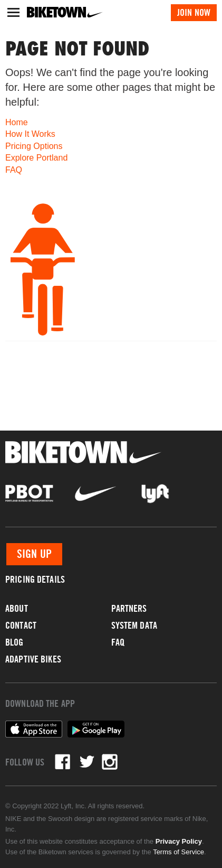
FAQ (14, 170)
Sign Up (34, 554)
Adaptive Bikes (33, 659)
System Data (134, 625)
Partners (129, 608)
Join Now (194, 12)
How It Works (30, 134)
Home (17, 122)
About (17, 608)
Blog (15, 642)
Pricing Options (34, 146)
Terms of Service (178, 852)
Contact (21, 625)
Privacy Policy (179, 841)
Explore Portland (36, 158)
